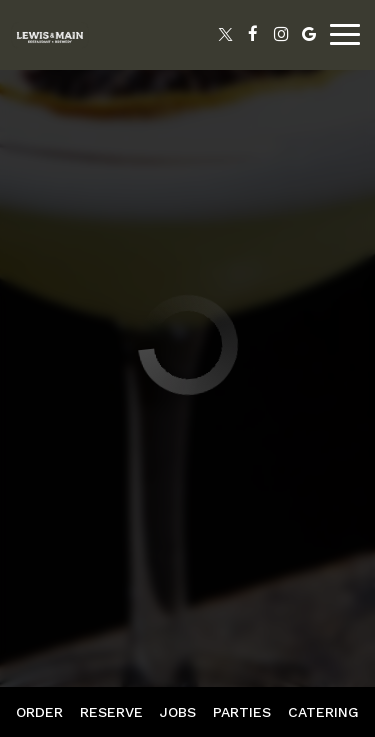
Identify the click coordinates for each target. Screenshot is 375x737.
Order (39, 712)
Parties (242, 712)
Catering (323, 712)
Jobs (178, 712)
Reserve (111, 712)
